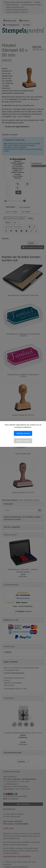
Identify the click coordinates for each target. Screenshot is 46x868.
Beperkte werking (23, 441)
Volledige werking (23, 433)
